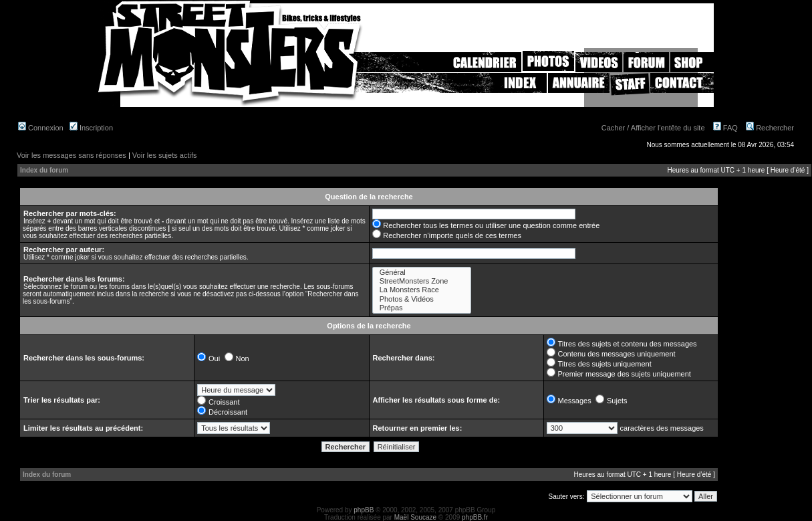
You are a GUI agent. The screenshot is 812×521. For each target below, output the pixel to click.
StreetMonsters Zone (422, 281)
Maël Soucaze (415, 517)
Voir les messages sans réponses (72, 155)
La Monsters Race (422, 290)
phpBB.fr (475, 517)
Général (422, 273)
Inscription (91, 128)
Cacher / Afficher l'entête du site (653, 128)
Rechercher (770, 128)
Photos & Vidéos (422, 299)
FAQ (725, 128)
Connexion (41, 128)
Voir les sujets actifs (165, 155)
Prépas (422, 308)
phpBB (364, 510)
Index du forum (44, 170)
